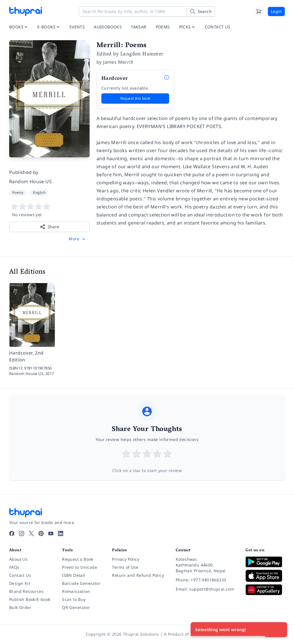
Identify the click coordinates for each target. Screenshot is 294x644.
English (39, 193)
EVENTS (77, 27)
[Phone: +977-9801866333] (206, 580)
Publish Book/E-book (30, 599)
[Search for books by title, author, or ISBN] (147, 11)
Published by (24, 172)
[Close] (280, 630)
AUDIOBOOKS (108, 27)
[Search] (201, 11)
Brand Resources (26, 591)
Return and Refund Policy (138, 575)
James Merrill (118, 62)
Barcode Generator (81, 583)
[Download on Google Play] (265, 562)
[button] (78, 239)
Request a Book (78, 559)
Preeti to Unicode (80, 567)
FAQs (14, 567)
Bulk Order (20, 607)
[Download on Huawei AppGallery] (265, 590)
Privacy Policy (126, 559)
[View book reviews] (49, 210)
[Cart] (259, 11)
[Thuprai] (26, 11)
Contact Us (20, 575)
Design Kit (20, 583)
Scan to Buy (74, 599)
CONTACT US (218, 27)
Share (50, 227)
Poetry (18, 193)
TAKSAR (139, 27)
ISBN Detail (73, 575)
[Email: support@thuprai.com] (206, 589)
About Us (18, 559)
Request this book (135, 98)
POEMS (163, 27)
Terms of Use (125, 567)
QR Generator (76, 607)
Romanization (76, 591)
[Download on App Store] (265, 576)
